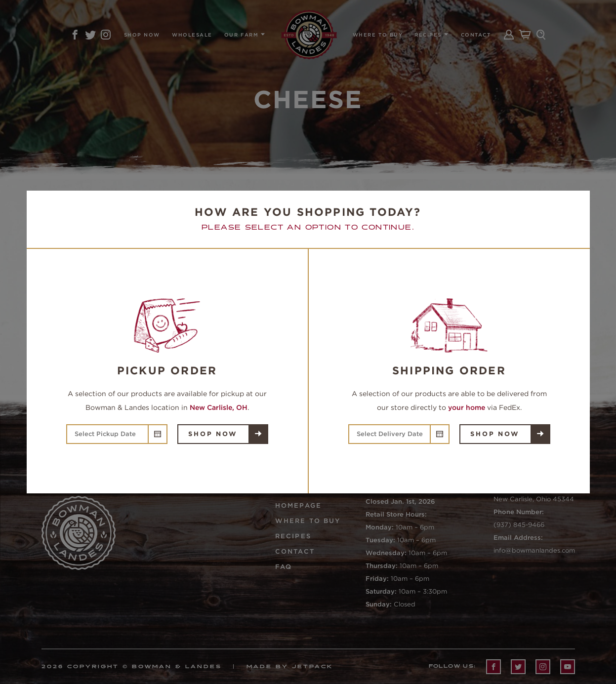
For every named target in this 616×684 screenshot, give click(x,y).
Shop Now (213, 434)
